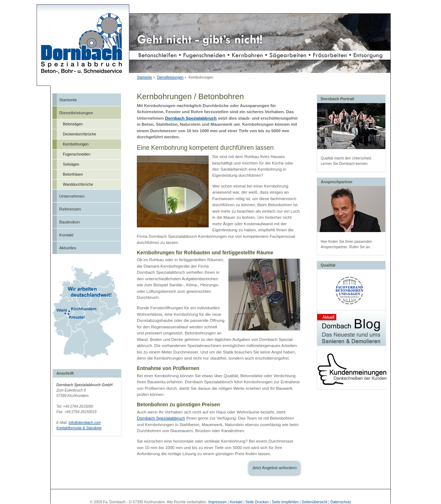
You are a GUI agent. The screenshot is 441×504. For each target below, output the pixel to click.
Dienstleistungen (170, 77)
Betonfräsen (73, 174)
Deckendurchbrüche (80, 134)
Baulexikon (69, 222)
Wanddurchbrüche (78, 184)
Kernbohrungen (76, 144)
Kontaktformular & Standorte (79, 428)
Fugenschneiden (77, 154)
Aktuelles (68, 248)
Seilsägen (71, 164)
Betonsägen (73, 124)
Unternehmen (72, 196)
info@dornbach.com (85, 423)
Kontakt (66, 235)
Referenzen (70, 209)
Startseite (144, 77)
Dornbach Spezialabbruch (191, 118)
